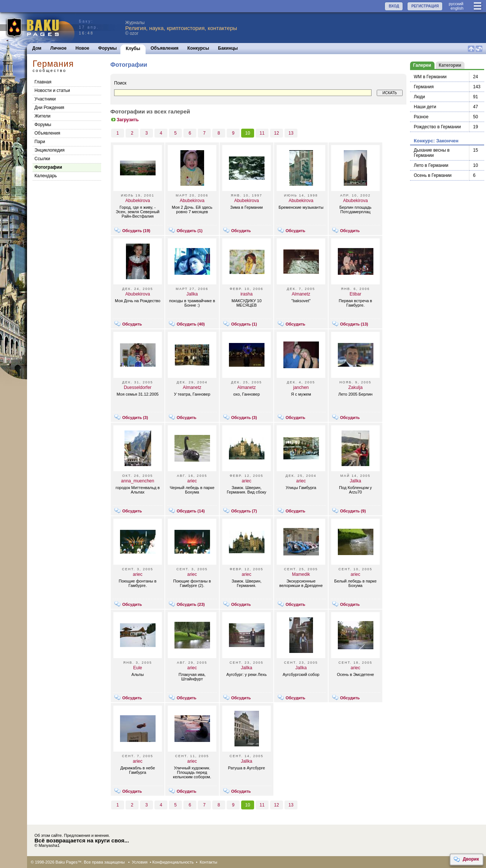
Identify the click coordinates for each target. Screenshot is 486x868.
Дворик (466, 859)
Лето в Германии (431, 165)
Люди (419, 97)
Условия (140, 862)
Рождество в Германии (437, 127)
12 (277, 133)
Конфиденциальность (173, 862)
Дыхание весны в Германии (432, 153)
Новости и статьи (52, 90)
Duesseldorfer (138, 387)
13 (291, 133)
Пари (40, 142)
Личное (59, 48)
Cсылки (42, 159)
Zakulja (355, 387)
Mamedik (301, 574)
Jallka (192, 294)
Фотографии (48, 167)
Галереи (422, 65)
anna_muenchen (138, 481)
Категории (450, 65)
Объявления (165, 48)
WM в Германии (430, 77)
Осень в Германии (433, 175)
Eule (137, 668)
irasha (247, 294)
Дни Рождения (49, 108)
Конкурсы (198, 48)
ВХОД (394, 6)
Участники (45, 99)
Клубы (133, 49)
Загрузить (124, 120)
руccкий (456, 4)
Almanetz (301, 294)
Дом (37, 48)
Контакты (209, 862)
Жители (42, 116)
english (457, 8)
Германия (424, 87)
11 (262, 133)
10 (248, 133)
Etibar (355, 294)
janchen (301, 387)
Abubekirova (138, 201)
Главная (43, 82)
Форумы (107, 48)
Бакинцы (228, 48)
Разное (421, 117)
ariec (192, 481)
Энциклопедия (49, 150)
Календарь (46, 176)
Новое (82, 48)
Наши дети (425, 107)
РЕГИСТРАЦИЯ (425, 6)
